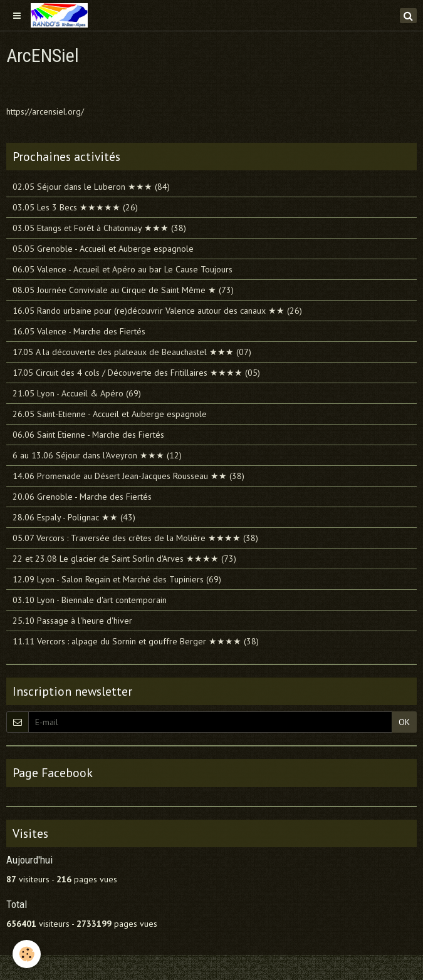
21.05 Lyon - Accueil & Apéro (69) (77, 393)
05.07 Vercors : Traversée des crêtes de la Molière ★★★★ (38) (135, 538)
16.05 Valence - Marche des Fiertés (79, 331)
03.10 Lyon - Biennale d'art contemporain (90, 600)
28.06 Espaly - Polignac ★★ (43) (74, 517)
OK (404, 722)
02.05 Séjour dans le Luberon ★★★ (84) (91, 187)
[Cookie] (27, 954)
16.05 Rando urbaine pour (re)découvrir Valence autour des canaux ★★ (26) (157, 311)
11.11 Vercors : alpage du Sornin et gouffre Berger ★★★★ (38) (136, 641)
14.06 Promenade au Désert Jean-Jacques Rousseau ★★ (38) (128, 476)
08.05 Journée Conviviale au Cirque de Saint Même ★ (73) (123, 290)
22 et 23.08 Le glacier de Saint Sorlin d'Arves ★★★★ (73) (124, 559)
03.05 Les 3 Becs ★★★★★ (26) (75, 207)
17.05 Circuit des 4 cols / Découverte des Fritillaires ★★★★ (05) (136, 373)
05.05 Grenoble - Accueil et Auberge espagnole (103, 249)
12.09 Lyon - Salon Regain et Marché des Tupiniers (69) (117, 579)
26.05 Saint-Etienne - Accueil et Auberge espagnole (110, 414)
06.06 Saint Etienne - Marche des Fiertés (88, 435)
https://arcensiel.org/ (45, 111)
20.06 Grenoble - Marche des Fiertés (82, 497)
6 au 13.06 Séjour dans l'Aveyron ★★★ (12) (97, 455)
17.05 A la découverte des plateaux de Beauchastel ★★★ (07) (132, 352)
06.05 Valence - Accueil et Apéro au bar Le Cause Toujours (123, 269)
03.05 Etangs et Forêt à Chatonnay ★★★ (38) (99, 228)
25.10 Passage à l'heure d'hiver (72, 621)
